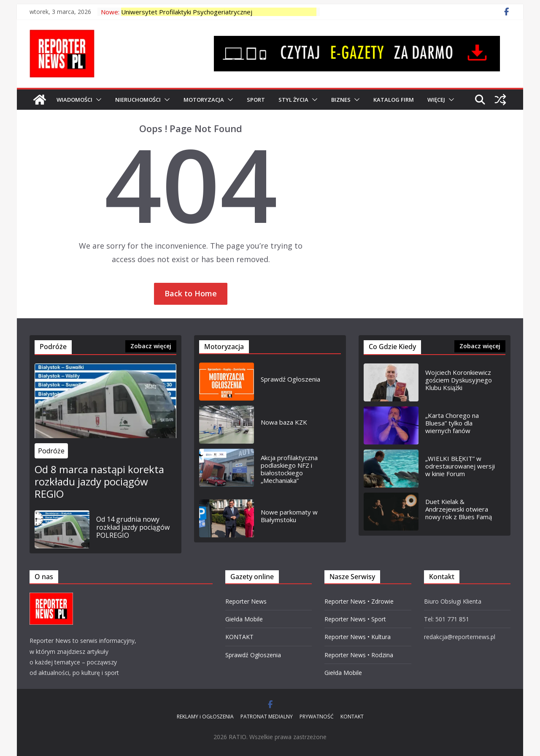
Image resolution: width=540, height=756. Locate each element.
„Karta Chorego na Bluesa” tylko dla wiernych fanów (452, 423)
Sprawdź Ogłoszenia (290, 379)
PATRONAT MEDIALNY (267, 717)
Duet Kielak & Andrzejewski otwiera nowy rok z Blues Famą (459, 509)
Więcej (436, 100)
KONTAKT (239, 637)
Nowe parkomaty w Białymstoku (289, 516)
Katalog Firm (394, 100)
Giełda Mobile (244, 619)
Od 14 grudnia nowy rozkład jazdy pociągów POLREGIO (133, 528)
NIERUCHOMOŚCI (138, 100)
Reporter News (246, 601)
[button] (97, 100)
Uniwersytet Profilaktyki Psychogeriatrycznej (187, 12)
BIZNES (341, 100)
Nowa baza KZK (284, 422)
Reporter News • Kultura (358, 637)
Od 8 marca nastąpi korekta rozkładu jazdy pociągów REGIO (99, 482)
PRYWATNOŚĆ (317, 717)
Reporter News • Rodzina (359, 655)
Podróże (51, 451)
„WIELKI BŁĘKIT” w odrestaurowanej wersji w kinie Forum (460, 466)
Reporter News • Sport (355, 619)
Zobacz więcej (151, 346)
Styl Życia (293, 100)
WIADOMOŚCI (74, 100)
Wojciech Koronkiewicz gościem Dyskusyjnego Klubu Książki (459, 380)
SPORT (256, 100)
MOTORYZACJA (204, 100)
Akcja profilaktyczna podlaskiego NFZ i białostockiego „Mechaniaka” (289, 469)
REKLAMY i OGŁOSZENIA (205, 717)
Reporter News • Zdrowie (359, 601)
